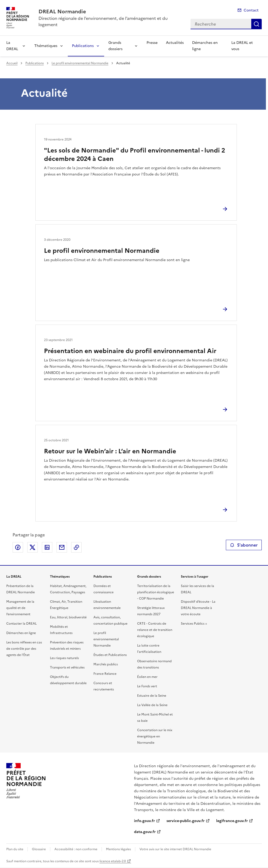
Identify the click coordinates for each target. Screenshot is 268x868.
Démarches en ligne (205, 46)
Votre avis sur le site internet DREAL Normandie (175, 849)
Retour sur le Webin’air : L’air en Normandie (110, 451)
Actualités (175, 43)
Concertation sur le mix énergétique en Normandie (155, 736)
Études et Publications (110, 655)
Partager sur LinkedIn (47, 547)
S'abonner (244, 545)
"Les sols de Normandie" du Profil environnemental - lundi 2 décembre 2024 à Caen (135, 155)
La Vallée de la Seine (152, 705)
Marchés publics (106, 664)
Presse (152, 43)
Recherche (256, 24)
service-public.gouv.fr (186, 821)
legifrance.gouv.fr (232, 821)
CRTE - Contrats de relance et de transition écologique (155, 630)
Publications (83, 46)
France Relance (105, 674)
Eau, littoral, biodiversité (68, 617)
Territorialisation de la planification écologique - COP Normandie (156, 592)
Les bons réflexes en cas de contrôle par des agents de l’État (24, 649)
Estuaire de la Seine (152, 696)
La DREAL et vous (242, 46)
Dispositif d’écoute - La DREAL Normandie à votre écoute (198, 608)
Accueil (12, 63)
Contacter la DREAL (21, 624)
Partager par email (62, 547)
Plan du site (15, 849)
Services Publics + (194, 624)
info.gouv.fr (144, 821)
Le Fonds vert (147, 686)
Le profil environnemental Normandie (80, 63)
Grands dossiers (115, 46)
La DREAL (12, 46)
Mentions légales (118, 849)
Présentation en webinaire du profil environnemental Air (130, 351)
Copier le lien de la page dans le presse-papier (76, 547)
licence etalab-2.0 (113, 861)
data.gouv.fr (145, 832)
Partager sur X (32, 547)
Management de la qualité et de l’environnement (20, 608)
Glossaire (39, 849)
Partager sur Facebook (18, 547)
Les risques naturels (64, 658)
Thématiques (46, 46)
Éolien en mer (147, 677)
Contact (251, 10)
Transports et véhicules (67, 667)
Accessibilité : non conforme (76, 849)
